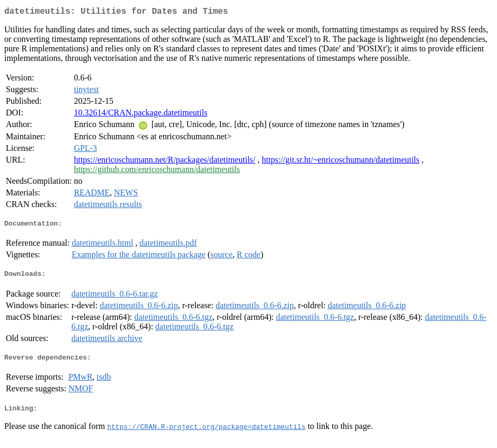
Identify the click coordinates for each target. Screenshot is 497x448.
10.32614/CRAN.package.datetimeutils (140, 115)
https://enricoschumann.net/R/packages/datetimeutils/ (165, 162)
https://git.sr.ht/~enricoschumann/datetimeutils (341, 162)
